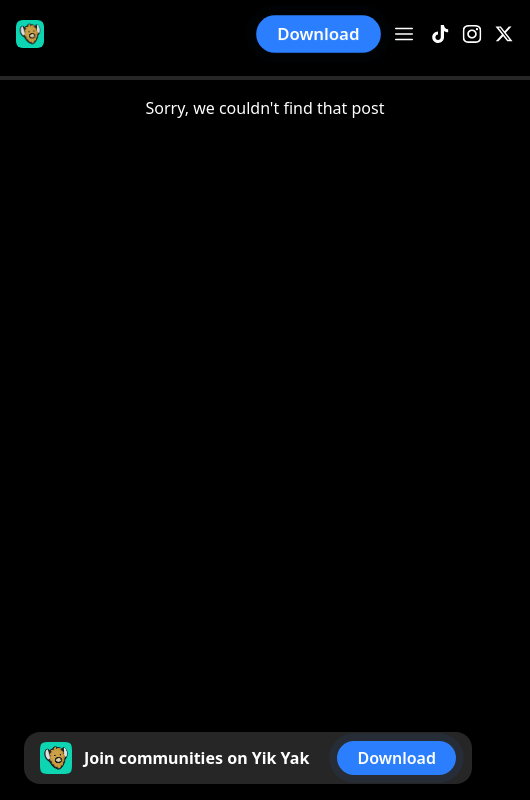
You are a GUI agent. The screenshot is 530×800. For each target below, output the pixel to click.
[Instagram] (472, 34)
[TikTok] (440, 34)
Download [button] (319, 33)
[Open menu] (404, 34)
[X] (504, 34)
